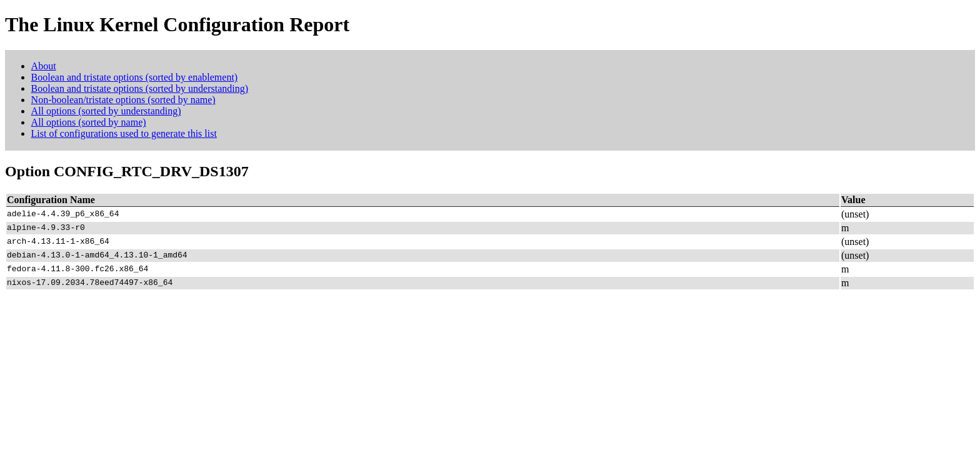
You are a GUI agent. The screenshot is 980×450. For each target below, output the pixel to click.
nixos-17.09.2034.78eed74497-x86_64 (90, 283)
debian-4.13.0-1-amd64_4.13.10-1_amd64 (97, 256)
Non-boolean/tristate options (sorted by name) (123, 100)
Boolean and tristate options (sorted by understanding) (140, 88)
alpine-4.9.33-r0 (46, 228)
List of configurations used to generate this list (124, 133)
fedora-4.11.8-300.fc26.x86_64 (77, 269)
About (44, 66)
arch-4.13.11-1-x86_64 (58, 242)
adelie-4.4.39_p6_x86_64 (63, 214)
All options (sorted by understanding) (106, 111)
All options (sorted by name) (89, 122)
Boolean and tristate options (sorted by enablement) (135, 77)
